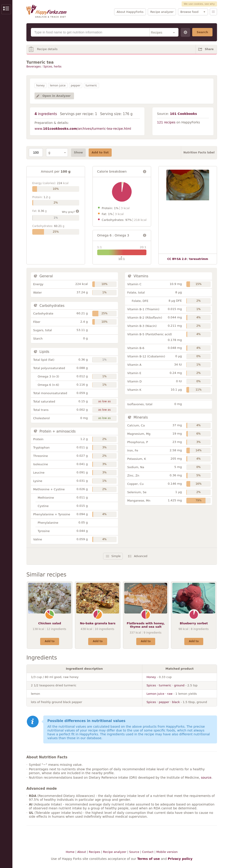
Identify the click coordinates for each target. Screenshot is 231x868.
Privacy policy (180, 859)
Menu (213, 12)
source (206, 778)
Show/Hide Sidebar (6, 9)
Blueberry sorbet (194, 623)
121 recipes (166, 122)
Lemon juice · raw (160, 694)
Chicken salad (50, 623)
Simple (116, 556)
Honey (151, 677)
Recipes (95, 852)
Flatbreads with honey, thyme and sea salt (146, 625)
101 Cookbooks (183, 114)
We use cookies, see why (199, 4)
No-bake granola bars (98, 623)
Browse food (189, 12)
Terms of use (148, 859)
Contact (148, 852)
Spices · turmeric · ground (166, 685)
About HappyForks (130, 12)
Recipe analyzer (162, 12)
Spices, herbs (52, 67)
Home (70, 852)
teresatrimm (199, 259)
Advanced (141, 556)
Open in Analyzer (57, 96)
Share (209, 49)
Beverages (34, 67)
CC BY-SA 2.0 (177, 259)
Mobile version (167, 852)
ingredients (46, 114)
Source (134, 852)
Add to (50, 641)
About (82, 852)
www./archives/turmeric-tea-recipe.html (83, 129)
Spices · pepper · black (163, 702)
